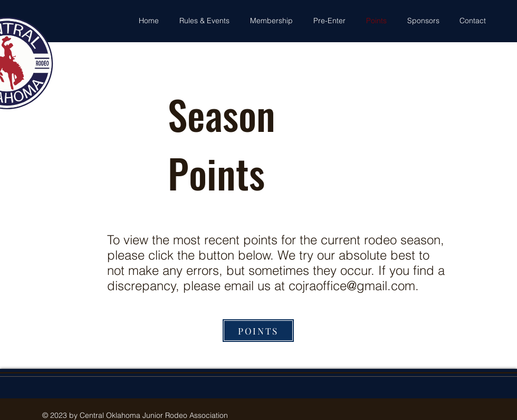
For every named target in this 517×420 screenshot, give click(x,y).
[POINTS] (258, 331)
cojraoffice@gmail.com (352, 286)
